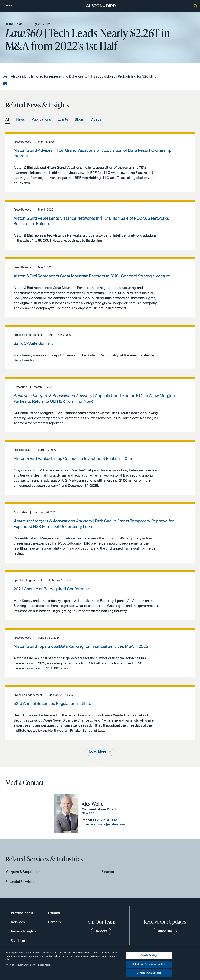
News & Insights (24, 931)
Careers (54, 922)
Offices (54, 913)
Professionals (22, 913)
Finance (108, 872)
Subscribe (165, 931)
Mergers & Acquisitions (24, 872)
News (21, 120)
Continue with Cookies (149, 973)
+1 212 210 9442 (104, 820)
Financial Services (20, 882)
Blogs (79, 120)
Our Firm (18, 941)
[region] (100, 964)
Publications (41, 120)
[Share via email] (5, 84)
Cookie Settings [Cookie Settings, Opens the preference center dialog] (149, 955)
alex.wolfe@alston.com (108, 825)
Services (18, 922)
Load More (98, 752)
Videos (96, 120)
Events (63, 120)
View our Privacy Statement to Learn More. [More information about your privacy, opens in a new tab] (29, 965)
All (7, 120)
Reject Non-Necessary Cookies (149, 964)
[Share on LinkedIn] (5, 77)
